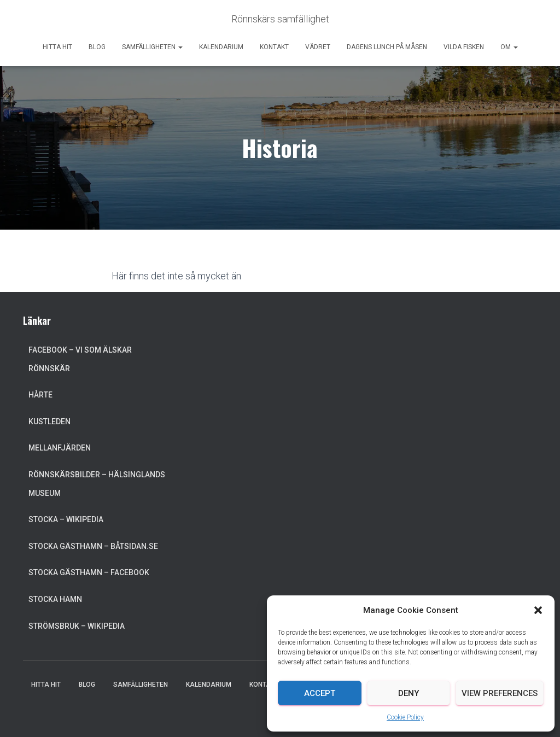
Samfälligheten (152, 47)
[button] (538, 610)
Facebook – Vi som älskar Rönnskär (80, 359)
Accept (320, 693)
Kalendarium (221, 47)
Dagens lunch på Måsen (387, 47)
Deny (409, 693)
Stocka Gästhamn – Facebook (89, 572)
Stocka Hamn (55, 599)
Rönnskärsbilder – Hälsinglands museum (97, 484)
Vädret (318, 47)
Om (509, 47)
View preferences (500, 693)
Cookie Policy (405, 717)
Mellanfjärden (60, 448)
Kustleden (49, 422)
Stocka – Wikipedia (66, 519)
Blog (97, 47)
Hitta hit (57, 47)
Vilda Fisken (464, 47)
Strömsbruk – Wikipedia (77, 626)
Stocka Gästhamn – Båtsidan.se (93, 546)
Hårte (40, 395)
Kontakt (274, 47)
